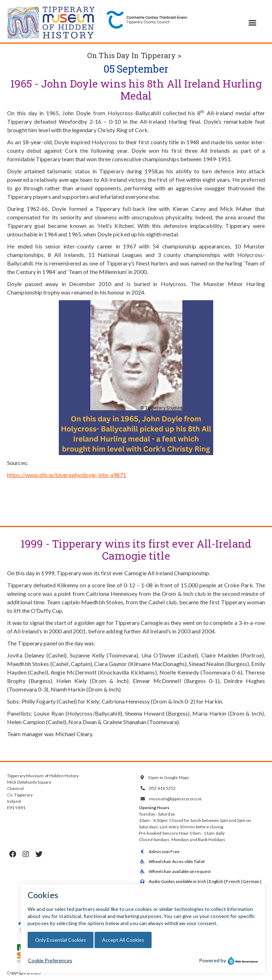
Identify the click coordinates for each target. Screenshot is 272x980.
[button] (253, 23)
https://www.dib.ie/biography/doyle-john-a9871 (67, 475)
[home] (51, 21)
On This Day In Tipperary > (134, 55)
